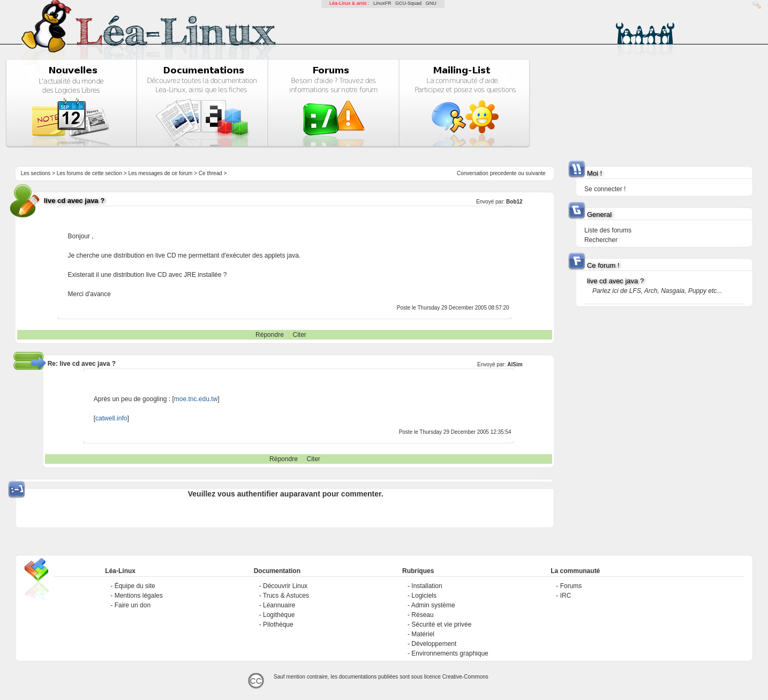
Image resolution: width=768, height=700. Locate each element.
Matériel (423, 634)
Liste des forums (608, 230)
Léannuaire (279, 605)
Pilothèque (278, 624)
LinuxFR (382, 3)
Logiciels (424, 596)
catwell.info (111, 418)
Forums (571, 586)
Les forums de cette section (89, 173)
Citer (300, 335)
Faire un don (133, 605)
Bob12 (514, 202)
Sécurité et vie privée (441, 624)
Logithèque (279, 615)
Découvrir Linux (285, 586)
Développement (434, 644)
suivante (535, 173)
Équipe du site (135, 586)
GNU (431, 3)
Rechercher (601, 240)
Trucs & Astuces (286, 596)
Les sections (36, 173)
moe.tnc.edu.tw (196, 399)
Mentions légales (139, 596)
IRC (566, 596)
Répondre (270, 335)
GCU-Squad (408, 3)
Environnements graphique (450, 653)
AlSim (515, 364)
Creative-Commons (465, 677)
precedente (503, 173)
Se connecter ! (605, 189)
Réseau (422, 615)
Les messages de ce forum (160, 173)
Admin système (433, 605)
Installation (427, 586)
